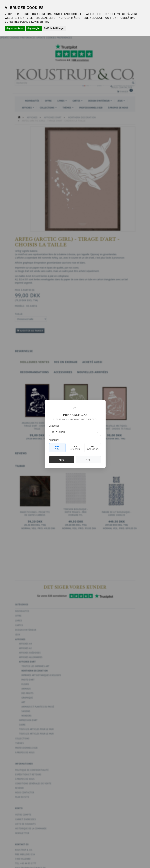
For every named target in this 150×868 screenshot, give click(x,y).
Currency (54, 440)
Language (54, 426)
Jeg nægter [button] (34, 28)
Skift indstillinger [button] (54, 28)
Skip (88, 460)
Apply (62, 460)
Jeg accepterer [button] (15, 28)
